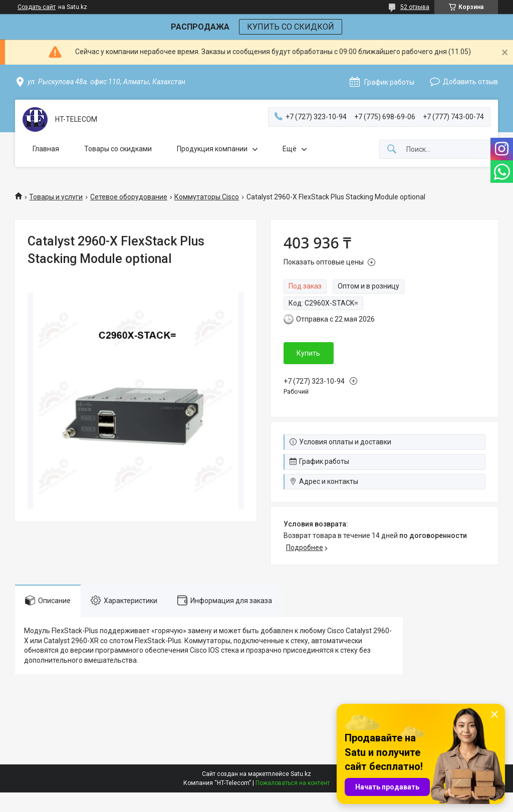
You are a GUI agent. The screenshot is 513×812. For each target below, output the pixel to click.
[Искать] (392, 150)
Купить (308, 353)
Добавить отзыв (470, 82)
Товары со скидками (118, 149)
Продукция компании (212, 149)
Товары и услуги (56, 197)
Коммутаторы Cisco (207, 197)
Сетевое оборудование (129, 197)
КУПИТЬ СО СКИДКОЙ (291, 27)
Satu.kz (301, 774)
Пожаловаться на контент (293, 783)
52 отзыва (415, 7)
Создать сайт (37, 7)
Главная (46, 149)
